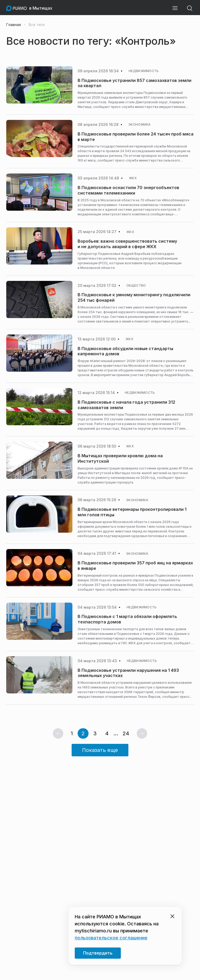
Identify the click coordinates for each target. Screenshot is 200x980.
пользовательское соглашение (111, 938)
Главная (14, 25)
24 (126, 733)
